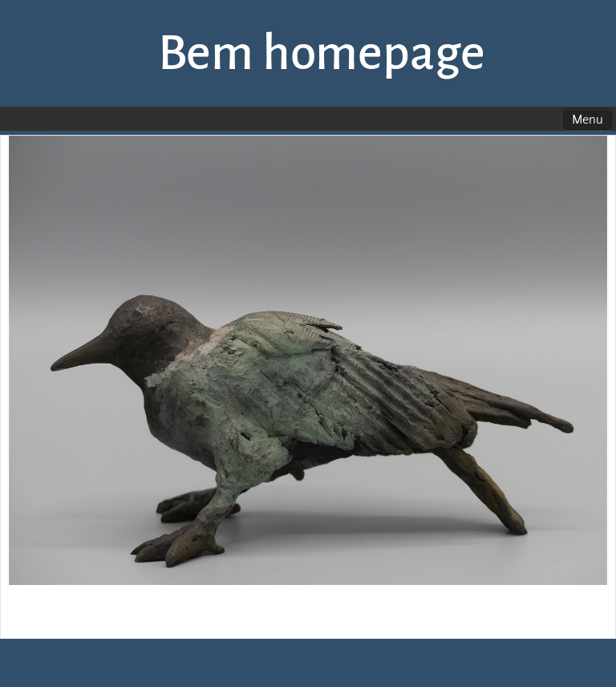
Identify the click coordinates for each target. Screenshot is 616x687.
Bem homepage (322, 53)
